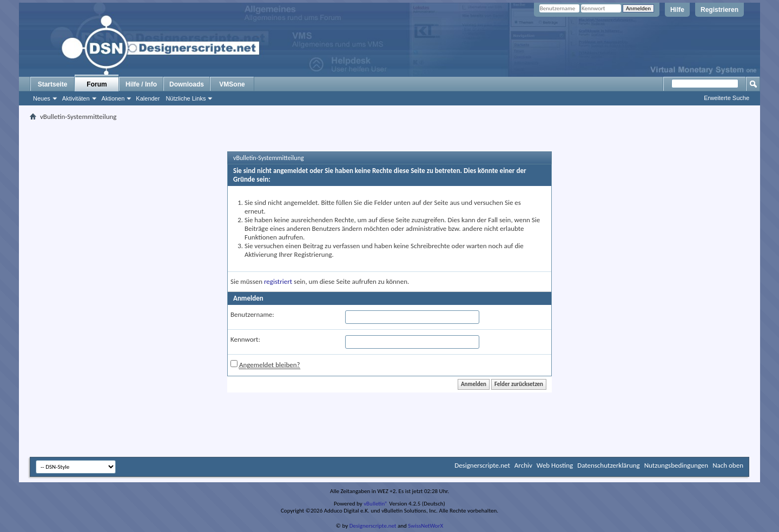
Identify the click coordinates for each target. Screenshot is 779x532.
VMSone (232, 84)
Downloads (187, 84)
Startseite (53, 84)
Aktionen (113, 98)
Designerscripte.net (482, 465)
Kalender (148, 98)
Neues (42, 98)
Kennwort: (245, 339)
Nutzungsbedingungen (676, 465)
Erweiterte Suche (727, 98)
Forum (97, 84)
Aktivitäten (76, 98)
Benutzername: (252, 314)
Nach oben (728, 465)
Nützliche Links (186, 98)
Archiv (523, 465)
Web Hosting (555, 465)
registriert (278, 281)
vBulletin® (376, 504)
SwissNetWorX (425, 526)
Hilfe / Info (141, 84)
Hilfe (677, 10)
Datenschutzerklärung (609, 465)
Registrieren (719, 10)
